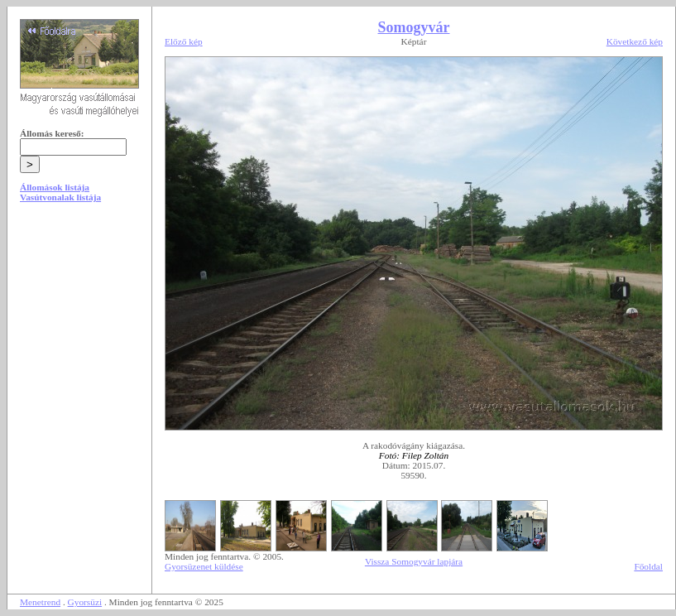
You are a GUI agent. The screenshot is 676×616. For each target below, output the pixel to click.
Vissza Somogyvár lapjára (414, 561)
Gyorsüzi (85, 602)
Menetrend (40, 602)
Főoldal (648, 566)
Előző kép (184, 41)
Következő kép (635, 41)
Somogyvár (414, 27)
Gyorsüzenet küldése (204, 566)
